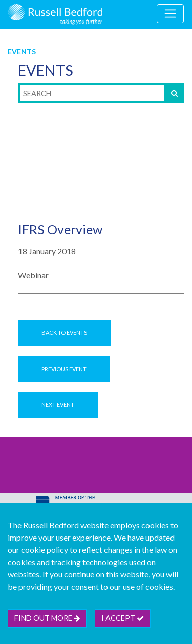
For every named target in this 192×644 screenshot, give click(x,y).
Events (22, 51)
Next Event (58, 405)
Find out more (47, 618)
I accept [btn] (123, 618)
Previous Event (64, 369)
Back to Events (64, 332)
